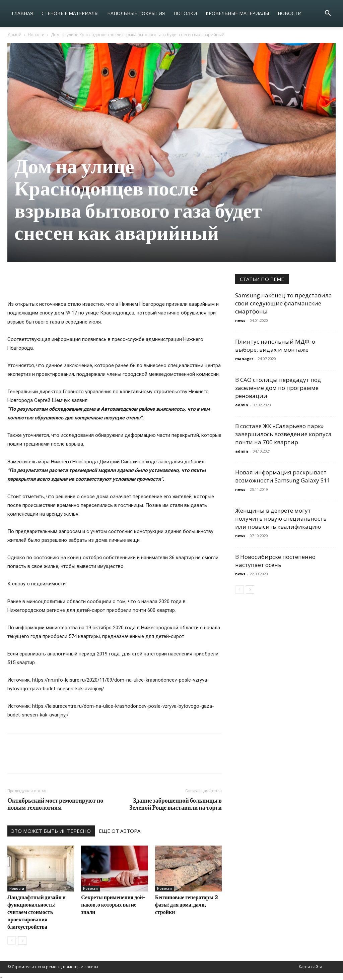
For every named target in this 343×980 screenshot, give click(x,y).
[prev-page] (12, 941)
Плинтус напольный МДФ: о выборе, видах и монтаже (275, 345)
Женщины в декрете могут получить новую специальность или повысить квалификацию (281, 518)
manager (244, 359)
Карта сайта (311, 967)
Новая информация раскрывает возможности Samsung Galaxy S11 (283, 476)
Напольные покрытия (136, 13)
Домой (14, 35)
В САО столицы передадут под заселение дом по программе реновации (278, 388)
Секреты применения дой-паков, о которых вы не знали (113, 904)
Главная (22, 13)
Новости (290, 13)
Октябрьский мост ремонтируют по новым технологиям (55, 804)
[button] (328, 14)
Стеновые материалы (70, 13)
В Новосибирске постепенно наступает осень (275, 561)
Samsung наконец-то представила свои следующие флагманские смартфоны (284, 303)
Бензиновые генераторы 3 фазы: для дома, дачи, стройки (186, 904)
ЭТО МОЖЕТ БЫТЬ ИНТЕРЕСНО (51, 831)
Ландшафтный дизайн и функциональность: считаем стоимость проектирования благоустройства (37, 912)
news (240, 320)
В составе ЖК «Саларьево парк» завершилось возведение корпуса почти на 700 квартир (283, 434)
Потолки (185, 13)
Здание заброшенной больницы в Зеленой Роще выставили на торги (176, 804)
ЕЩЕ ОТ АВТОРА (120, 831)
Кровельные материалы (237, 13)
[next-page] (22, 941)
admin (242, 405)
